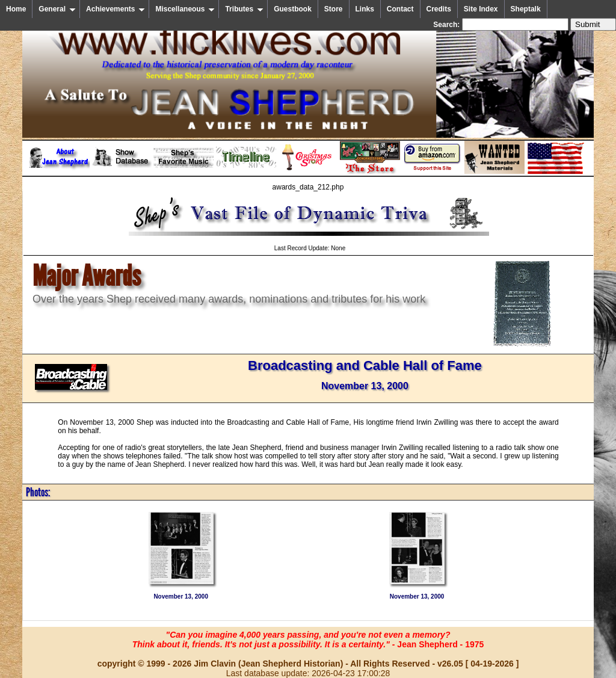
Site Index (481, 9)
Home (16, 9)
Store (334, 9)
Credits (439, 9)
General (57, 9)
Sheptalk (526, 9)
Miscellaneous (185, 9)
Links (365, 9)
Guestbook (293, 9)
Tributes (244, 9)
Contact (400, 9)
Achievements (115, 9)
